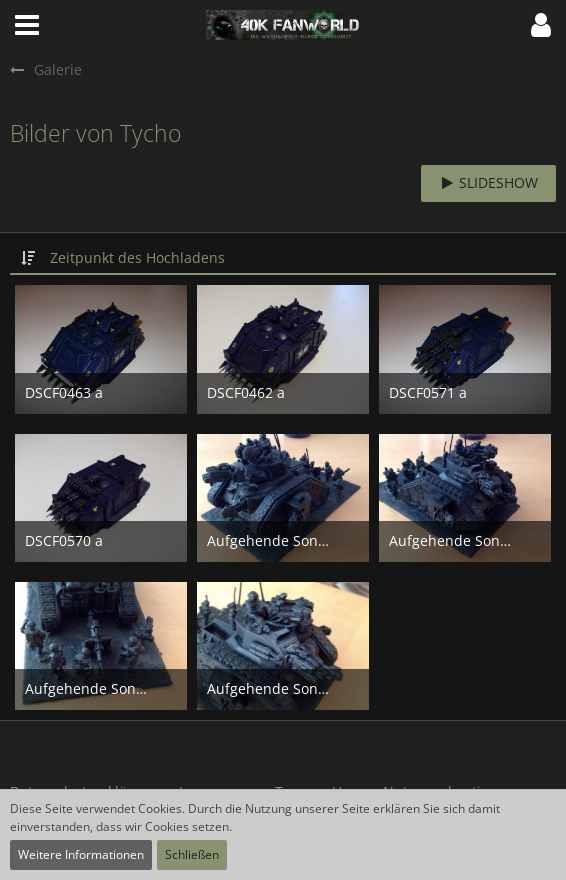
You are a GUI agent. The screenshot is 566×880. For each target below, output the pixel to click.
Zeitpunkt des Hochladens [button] (137, 257)
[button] (27, 25)
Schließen (192, 854)
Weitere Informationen (81, 854)
